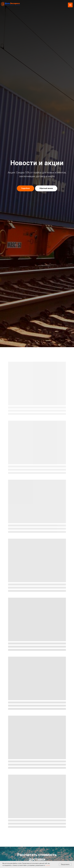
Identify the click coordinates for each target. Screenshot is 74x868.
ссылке (48, 865)
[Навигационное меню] (70, 5)
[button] (46, 188)
